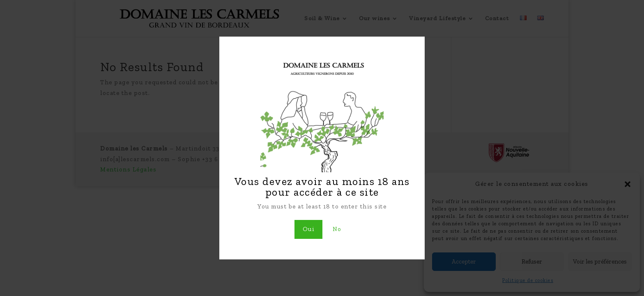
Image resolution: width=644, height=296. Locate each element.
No (337, 229)
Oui (309, 229)
